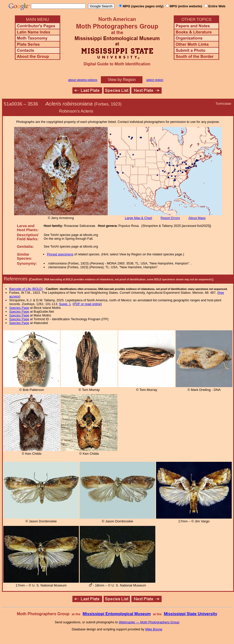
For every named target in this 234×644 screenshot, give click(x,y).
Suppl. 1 (65, 304)
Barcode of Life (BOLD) (26, 289)
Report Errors (170, 218)
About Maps (197, 218)
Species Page (19, 308)
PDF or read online (87, 304)
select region (155, 80)
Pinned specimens (60, 254)
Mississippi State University (191, 614)
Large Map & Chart (138, 218)
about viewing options (83, 80)
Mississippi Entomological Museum (116, 614)
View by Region (122, 80)
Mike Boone (154, 629)
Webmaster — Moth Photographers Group (149, 622)
